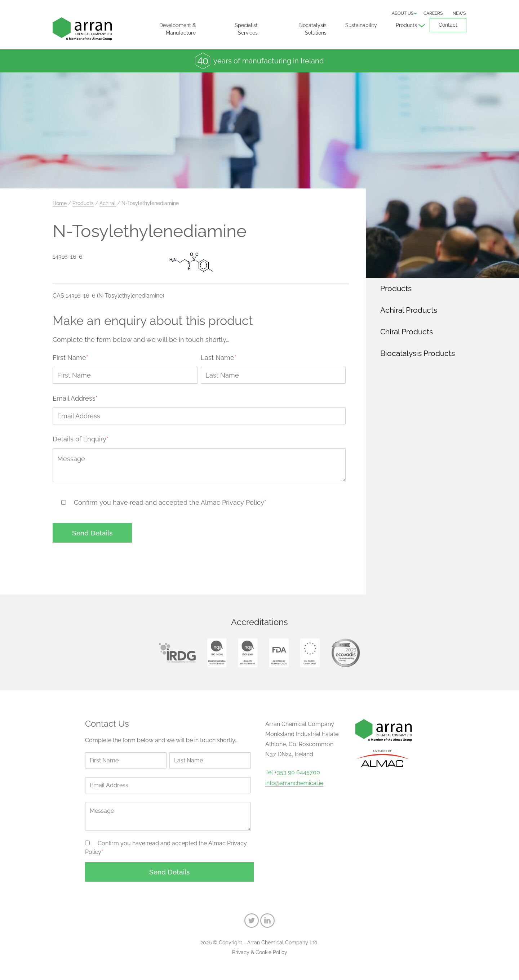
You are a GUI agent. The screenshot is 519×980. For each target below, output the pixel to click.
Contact (448, 25)
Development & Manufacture (178, 29)
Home (60, 203)
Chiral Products (407, 332)
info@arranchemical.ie (294, 783)
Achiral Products (409, 310)
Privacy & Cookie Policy (260, 952)
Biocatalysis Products (418, 353)
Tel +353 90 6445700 (293, 772)
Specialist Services (246, 29)
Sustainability (361, 25)
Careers (433, 13)
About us (403, 13)
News (459, 13)
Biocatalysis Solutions (312, 29)
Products (406, 25)
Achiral (108, 203)
